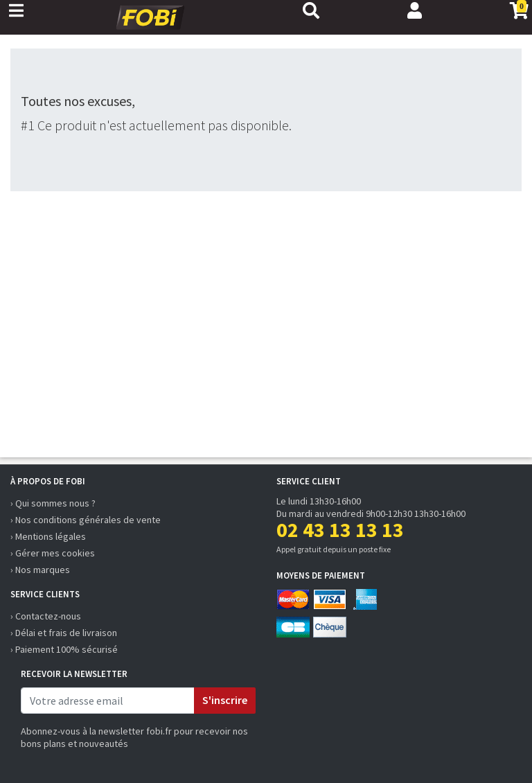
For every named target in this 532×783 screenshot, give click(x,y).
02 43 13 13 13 (340, 529)
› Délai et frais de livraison (64, 633)
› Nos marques (40, 570)
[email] (108, 701)
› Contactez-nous (46, 616)
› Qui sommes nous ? (53, 503)
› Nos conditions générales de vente (86, 520)
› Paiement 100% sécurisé (64, 649)
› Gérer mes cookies (53, 553)
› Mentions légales (48, 536)
